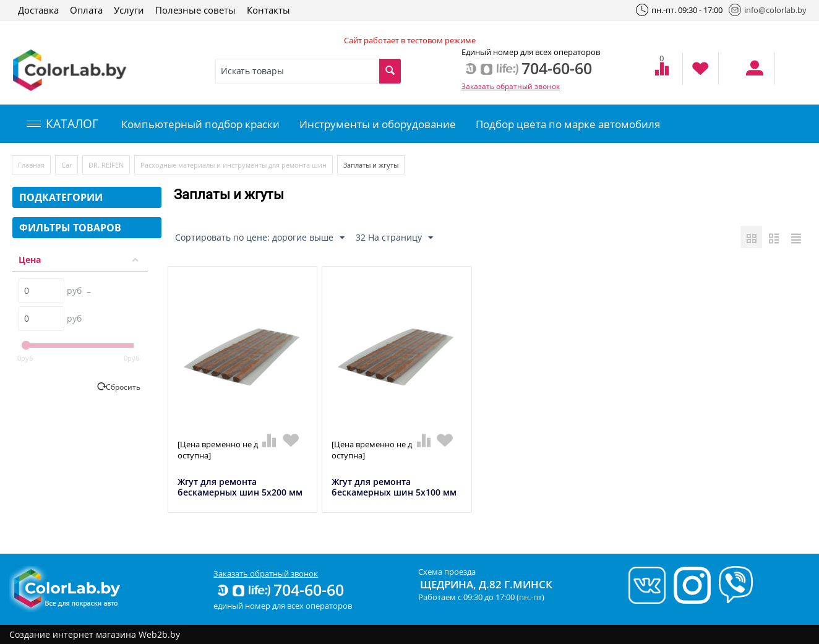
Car (66, 165)
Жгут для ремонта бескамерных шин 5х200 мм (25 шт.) (240, 492)
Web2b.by (159, 634)
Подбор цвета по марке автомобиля (568, 124)
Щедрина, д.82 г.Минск (486, 584)
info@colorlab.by (768, 10)
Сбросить (123, 387)
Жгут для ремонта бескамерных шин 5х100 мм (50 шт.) (394, 492)
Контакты (268, 10)
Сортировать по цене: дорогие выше (260, 238)
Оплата (86, 10)
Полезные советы (195, 10)
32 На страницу (394, 238)
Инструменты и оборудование (378, 124)
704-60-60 (280, 590)
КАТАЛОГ (62, 124)
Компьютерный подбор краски (200, 124)
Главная (31, 165)
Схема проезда (447, 572)
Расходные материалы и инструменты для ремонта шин (234, 165)
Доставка (38, 10)
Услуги (129, 10)
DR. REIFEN (106, 165)
